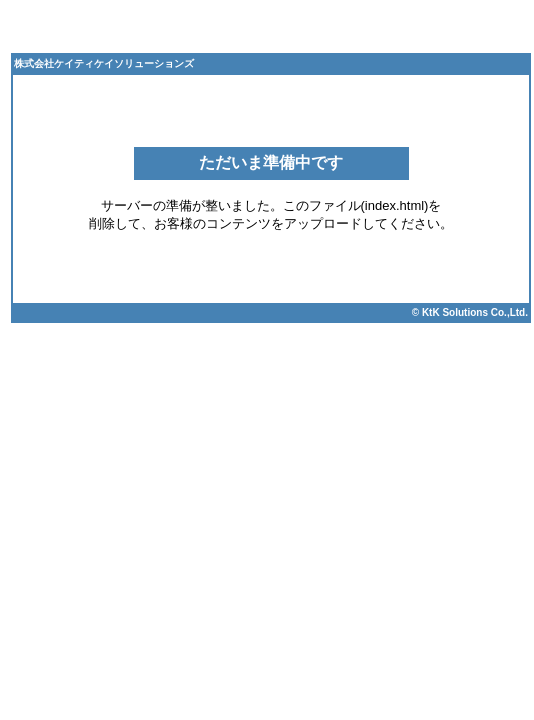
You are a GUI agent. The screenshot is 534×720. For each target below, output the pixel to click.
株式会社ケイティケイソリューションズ (104, 63)
